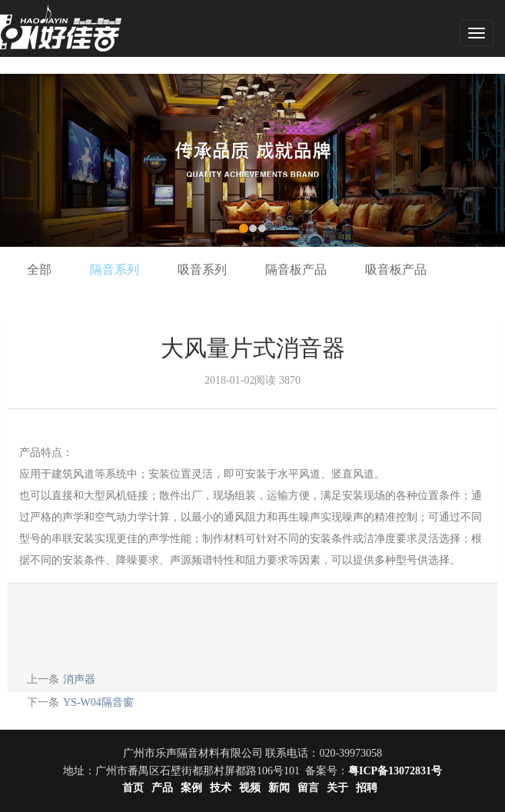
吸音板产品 (396, 270)
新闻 (279, 788)
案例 (191, 788)
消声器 (79, 679)
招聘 (367, 788)
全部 (39, 270)
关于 (337, 788)
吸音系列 (202, 270)
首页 (133, 788)
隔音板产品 (296, 270)
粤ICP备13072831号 (395, 771)
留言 (308, 788)
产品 (162, 788)
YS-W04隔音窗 (98, 702)
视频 (250, 788)
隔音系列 (115, 270)
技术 (221, 788)
